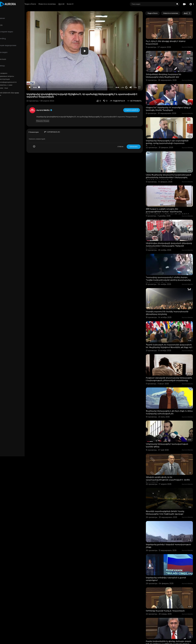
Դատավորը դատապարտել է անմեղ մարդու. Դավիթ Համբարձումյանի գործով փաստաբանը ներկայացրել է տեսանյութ (170, 269)
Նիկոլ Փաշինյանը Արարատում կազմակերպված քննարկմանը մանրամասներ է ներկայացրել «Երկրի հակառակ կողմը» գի (171, 170)
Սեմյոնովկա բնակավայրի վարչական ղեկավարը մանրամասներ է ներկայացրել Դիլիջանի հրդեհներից (169, 236)
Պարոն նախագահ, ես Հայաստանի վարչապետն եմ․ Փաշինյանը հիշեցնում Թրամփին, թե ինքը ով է (167, 333)
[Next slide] (190, 13)
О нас (5, 85)
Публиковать (137, 149)
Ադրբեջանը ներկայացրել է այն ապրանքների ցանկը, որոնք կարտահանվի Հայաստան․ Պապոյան (170, 138)
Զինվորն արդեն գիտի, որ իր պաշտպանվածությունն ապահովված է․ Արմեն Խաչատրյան (168, 462)
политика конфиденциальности (15, 82)
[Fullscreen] (142, 87)
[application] (91, 51)
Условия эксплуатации (12, 79)
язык (16, 88)
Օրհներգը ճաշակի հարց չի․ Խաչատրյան (168, 588)
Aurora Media (55, 110)
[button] (191, 4)
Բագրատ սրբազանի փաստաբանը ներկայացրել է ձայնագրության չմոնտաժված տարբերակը (170, 366)
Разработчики (8, 88)
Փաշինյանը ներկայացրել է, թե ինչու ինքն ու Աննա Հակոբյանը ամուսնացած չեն (169, 397)
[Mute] (134, 87)
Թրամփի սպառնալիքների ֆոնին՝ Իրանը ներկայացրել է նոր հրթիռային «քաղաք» (168, 494)
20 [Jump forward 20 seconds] (130, 87)
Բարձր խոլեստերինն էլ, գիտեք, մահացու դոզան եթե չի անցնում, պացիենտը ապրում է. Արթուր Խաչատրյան (170, 619)
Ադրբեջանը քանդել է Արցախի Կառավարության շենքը (163, 526)
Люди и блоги (45, 4)
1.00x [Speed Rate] (126, 87)
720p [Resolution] (138, 87)
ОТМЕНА (123, 149)
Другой (76, 4)
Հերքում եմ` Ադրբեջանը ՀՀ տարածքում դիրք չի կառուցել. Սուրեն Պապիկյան (170, 105)
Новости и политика (62, 4)
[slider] (83, 87)
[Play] (40, 87)
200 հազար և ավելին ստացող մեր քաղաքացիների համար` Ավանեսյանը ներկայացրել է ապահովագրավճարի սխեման (171, 203)
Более (85, 4)
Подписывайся (135, 110)
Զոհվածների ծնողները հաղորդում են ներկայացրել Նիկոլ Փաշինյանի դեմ (167, 73)
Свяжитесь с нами (16, 85)
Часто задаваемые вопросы (14, 76)
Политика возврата (10, 73)
